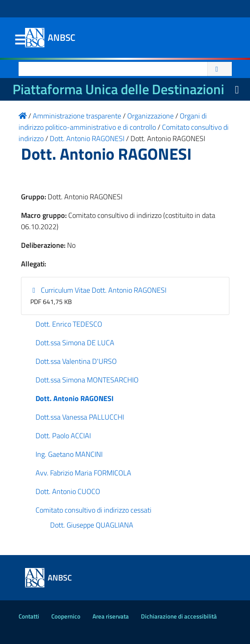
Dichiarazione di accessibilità (179, 616)
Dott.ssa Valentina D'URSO (76, 361)
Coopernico (66, 616)
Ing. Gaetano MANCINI (69, 454)
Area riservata (111, 616)
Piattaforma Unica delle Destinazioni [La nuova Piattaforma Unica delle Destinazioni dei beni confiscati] (118, 89)
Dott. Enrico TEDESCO (69, 324)
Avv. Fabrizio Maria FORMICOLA (83, 473)
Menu (20, 40)
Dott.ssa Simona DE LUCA (75, 343)
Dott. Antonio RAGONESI (75, 398)
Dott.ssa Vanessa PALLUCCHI (80, 417)
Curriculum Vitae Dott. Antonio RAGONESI (98, 290)
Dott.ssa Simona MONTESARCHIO (87, 380)
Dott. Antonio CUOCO (68, 491)
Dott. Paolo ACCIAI (63, 436)
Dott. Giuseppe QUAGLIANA (92, 525)
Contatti (29, 616)
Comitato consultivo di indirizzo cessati (93, 510)
